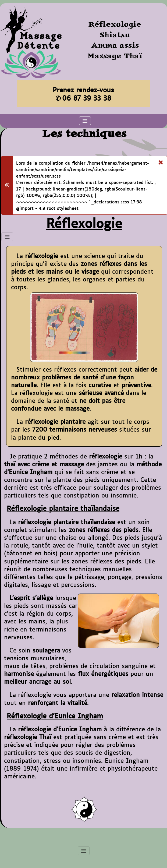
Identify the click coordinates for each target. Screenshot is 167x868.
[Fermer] (160, 161)
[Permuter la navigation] (85, 121)
